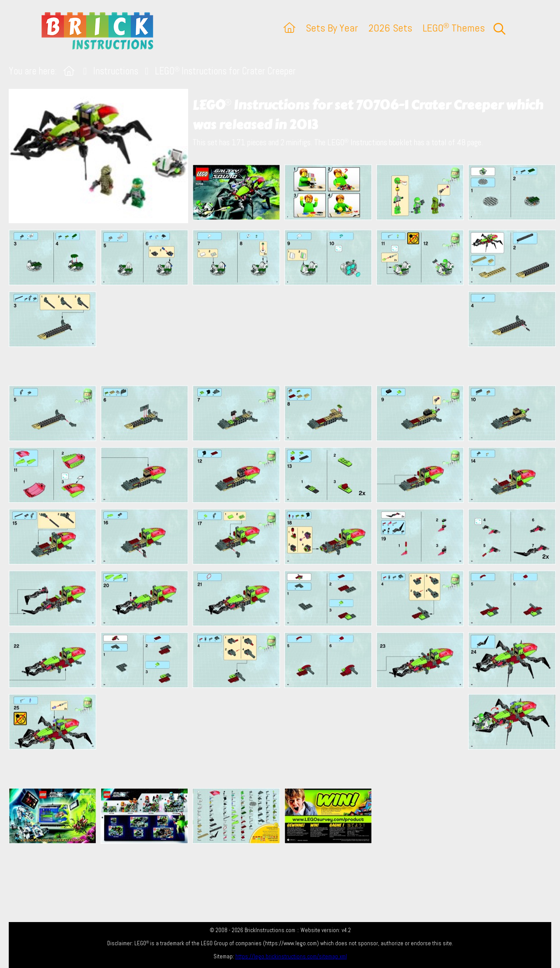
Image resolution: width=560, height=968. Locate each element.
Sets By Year (332, 28)
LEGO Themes (454, 28)
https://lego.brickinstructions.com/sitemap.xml (291, 956)
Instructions (116, 71)
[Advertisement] (284, 335)
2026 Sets (390, 28)
